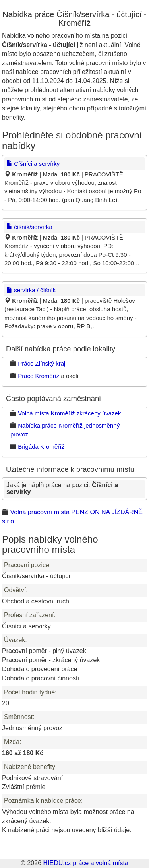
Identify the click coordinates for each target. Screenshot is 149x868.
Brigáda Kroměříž (41, 447)
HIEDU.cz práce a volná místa (85, 863)
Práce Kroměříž (39, 376)
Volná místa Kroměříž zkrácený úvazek (69, 413)
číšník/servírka (29, 227)
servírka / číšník (31, 290)
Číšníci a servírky (33, 164)
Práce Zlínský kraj (42, 363)
